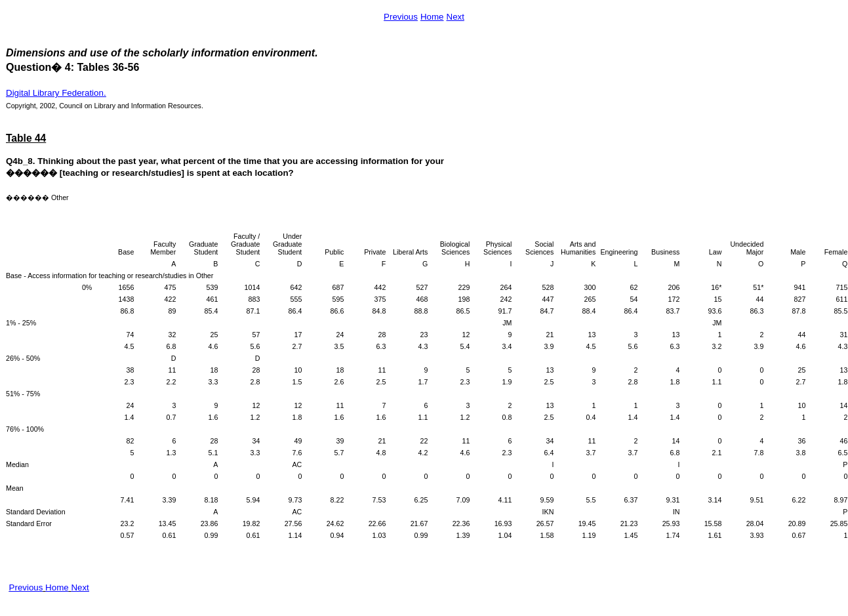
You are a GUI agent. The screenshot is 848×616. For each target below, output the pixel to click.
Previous (401, 17)
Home (432, 17)
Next (455, 17)
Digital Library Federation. (56, 93)
